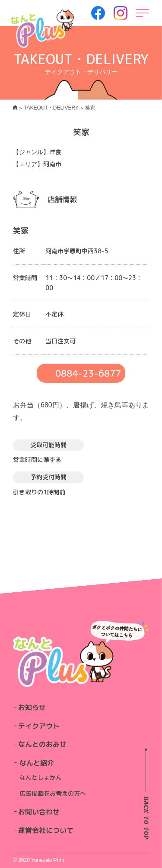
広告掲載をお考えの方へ (53, 793)
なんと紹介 (37, 763)
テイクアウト (39, 726)
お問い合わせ (39, 812)
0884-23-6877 (88, 373)
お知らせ (32, 707)
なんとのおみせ (42, 744)
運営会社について (46, 830)
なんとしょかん (41, 777)
